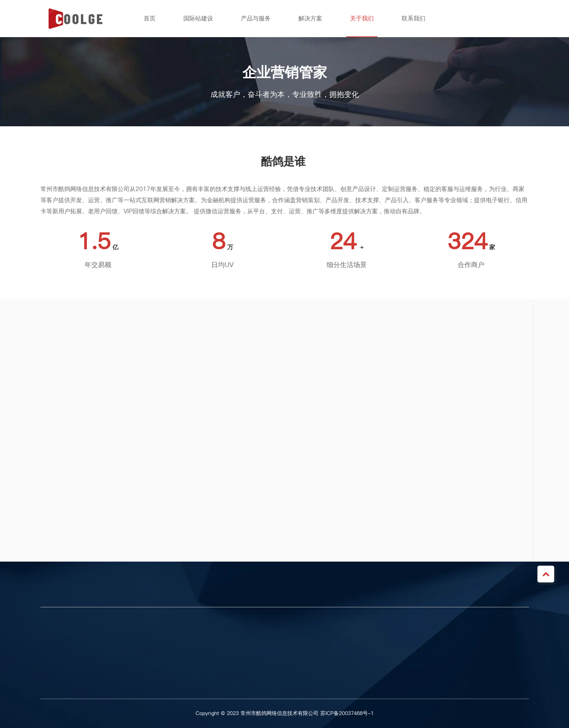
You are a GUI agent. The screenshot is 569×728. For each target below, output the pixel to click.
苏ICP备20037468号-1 (347, 713)
